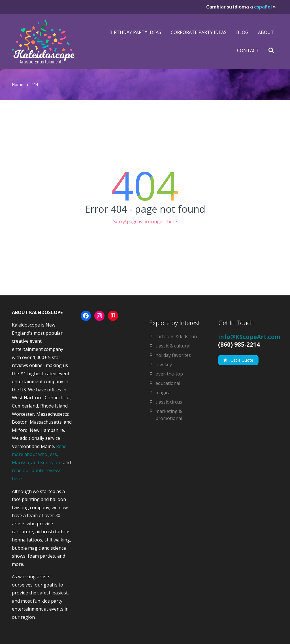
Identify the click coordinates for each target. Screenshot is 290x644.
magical (164, 393)
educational (168, 383)
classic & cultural (173, 346)
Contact (248, 50)
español (263, 7)
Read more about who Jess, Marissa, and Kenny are (39, 454)
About (266, 32)
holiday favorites (173, 355)
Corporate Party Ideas (199, 32)
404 (35, 85)
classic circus (169, 402)
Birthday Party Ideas (135, 32)
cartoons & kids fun (176, 336)
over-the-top (169, 374)
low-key (164, 364)
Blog (242, 32)
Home (18, 85)
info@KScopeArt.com (249, 337)
